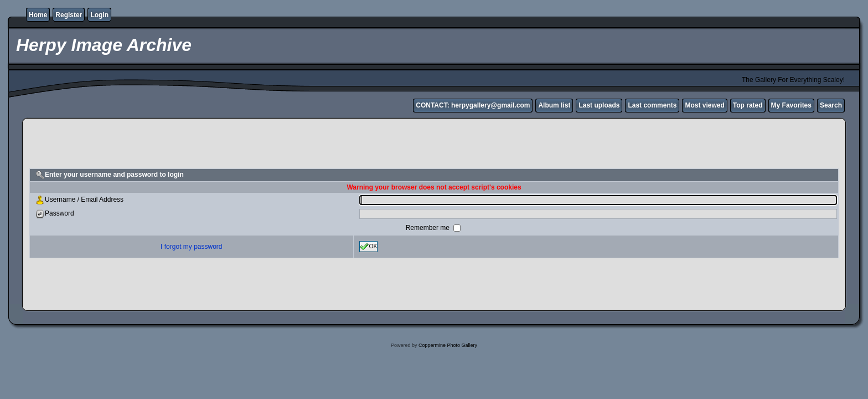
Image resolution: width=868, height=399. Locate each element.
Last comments (652, 105)
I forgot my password (191, 247)
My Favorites (791, 105)
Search (831, 105)
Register (69, 15)
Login (99, 15)
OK (369, 247)
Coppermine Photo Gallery (448, 345)
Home (38, 15)
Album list (554, 105)
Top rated (748, 105)
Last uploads (599, 105)
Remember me (429, 228)
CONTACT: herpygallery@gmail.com (473, 105)
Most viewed (704, 105)
